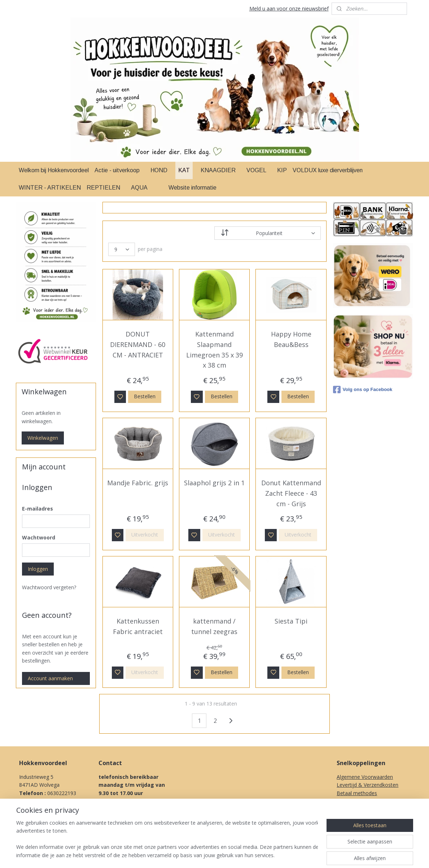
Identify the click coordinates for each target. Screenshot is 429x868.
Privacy (345, 817)
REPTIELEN (103, 188)
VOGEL (256, 170)
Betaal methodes (357, 793)
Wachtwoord (39, 537)
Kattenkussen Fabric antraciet (138, 626)
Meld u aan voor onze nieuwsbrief (289, 8)
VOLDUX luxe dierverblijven (328, 170)
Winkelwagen (43, 438)
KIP (282, 170)
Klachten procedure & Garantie (373, 801)
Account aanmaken (50, 678)
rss (257, 855)
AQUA (139, 188)
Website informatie (192, 188)
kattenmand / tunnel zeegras (214, 626)
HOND (159, 170)
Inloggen (38, 569)
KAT (184, 170)
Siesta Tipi (291, 621)
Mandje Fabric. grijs (138, 483)
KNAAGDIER (218, 170)
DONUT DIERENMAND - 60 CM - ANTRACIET (138, 344)
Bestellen (145, 396)
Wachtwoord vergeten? (49, 587)
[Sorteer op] (268, 233)
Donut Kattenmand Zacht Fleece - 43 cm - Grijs (291, 493)
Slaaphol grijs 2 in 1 (214, 483)
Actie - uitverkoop (117, 170)
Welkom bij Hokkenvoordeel (54, 170)
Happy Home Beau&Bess (291, 339)
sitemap (242, 855)
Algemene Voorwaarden (365, 777)
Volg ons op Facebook (363, 390)
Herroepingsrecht (357, 809)
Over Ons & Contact (360, 825)
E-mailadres (38, 509)
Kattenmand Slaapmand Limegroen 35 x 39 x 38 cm (214, 350)
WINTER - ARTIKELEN (50, 188)
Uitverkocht (145, 535)
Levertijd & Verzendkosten (367, 785)
